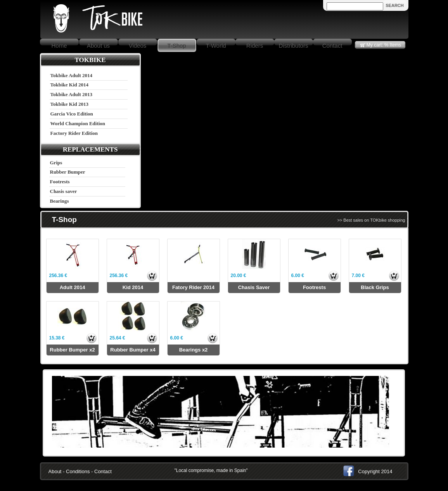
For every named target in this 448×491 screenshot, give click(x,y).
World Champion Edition (78, 123)
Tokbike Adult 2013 (72, 94)
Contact (332, 46)
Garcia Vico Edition (72, 114)
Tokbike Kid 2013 (70, 104)
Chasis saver (64, 191)
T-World (216, 46)
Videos (138, 46)
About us (98, 46)
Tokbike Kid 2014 (70, 85)
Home (59, 46)
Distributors (294, 46)
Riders (255, 46)
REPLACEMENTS (90, 149)
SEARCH (394, 5)
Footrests (60, 182)
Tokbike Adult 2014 (72, 75)
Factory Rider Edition (74, 133)
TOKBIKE (90, 60)
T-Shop (176, 46)
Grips (56, 163)
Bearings (60, 201)
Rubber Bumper (68, 172)
